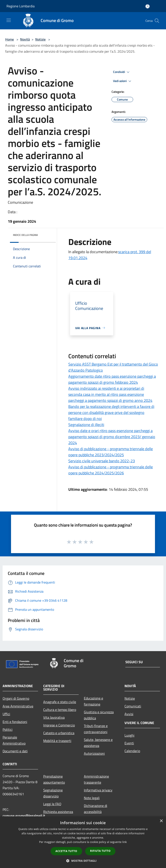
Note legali (92, 798)
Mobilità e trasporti (57, 741)
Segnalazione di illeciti (86, 425)
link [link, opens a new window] (125, 842)
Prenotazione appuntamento (54, 779)
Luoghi (129, 735)
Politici (8, 729)
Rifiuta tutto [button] (100, 851)
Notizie (40, 39)
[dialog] (83, 842)
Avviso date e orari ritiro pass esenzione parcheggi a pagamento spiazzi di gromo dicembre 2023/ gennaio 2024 (112, 437)
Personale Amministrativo (14, 740)
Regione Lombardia (21, 6)
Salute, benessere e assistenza (98, 743)
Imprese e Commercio (59, 725)
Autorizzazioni (94, 753)
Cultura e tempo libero (60, 710)
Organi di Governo (16, 698)
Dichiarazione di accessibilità (96, 809)
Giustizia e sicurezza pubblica (99, 715)
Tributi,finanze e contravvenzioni (96, 729)
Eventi (129, 743)
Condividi (122, 72)
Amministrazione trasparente (96, 779)
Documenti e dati (15, 751)
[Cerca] (157, 21)
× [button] (161, 821)
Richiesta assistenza (58, 812)
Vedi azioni (123, 81)
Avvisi (129, 714)
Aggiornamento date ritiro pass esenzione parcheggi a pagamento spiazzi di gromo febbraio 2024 (112, 379)
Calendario (132, 751)
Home (10, 39)
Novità (25, 39)
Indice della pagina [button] (25, 235)
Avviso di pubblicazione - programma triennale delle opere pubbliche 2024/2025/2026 (111, 470)
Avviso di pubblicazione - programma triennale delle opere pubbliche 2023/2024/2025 (111, 452)
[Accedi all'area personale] (148, 6)
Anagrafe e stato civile (60, 702)
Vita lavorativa (54, 717)
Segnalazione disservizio (53, 793)
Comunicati (133, 706)
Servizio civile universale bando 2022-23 (102, 461)
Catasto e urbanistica (59, 733)
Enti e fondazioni (15, 722)
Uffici (6, 714)
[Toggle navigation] (9, 20)
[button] (83, 861)
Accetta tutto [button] (66, 851)
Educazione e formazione (93, 701)
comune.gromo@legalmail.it (24, 816)
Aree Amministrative (18, 706)
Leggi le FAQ (52, 804)
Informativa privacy (98, 790)
